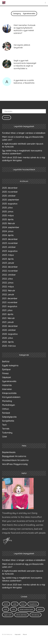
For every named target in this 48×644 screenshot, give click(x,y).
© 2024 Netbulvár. (7, 634)
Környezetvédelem (11, 397)
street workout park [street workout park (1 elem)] (26, 609)
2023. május (8, 255)
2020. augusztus (10, 334)
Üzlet (5, 437)
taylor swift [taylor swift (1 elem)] (8, 615)
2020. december (10, 326)
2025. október (9, 196)
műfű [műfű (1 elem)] (6, 609)
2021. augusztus (10, 306)
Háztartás (7, 385)
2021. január (8, 322)
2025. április (8, 219)
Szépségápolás (9, 417)
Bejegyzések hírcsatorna (14, 456)
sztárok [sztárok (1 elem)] (40, 609)
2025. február (9, 223)
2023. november (10, 243)
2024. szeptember (11, 227)
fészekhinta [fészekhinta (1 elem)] (33, 604)
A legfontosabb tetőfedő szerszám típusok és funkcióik (23, 145)
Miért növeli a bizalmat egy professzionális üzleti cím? (23, 138)
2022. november (10, 271)
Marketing (7, 401)
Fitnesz (5, 373)
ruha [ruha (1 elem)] (13, 609)
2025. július (7, 208)
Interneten (7, 389)
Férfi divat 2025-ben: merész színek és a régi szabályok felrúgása (24, 159)
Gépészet (7, 377)
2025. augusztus (10, 204)
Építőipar (6, 369)
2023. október (9, 247)
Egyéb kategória (10, 365)
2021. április (8, 314)
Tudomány (7, 433)
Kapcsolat (18, 634)
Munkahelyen (9, 405)
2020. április (8, 342)
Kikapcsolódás (9, 393)
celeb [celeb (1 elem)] (15, 604)
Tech (4, 425)
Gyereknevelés (9, 381)
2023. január (8, 263)
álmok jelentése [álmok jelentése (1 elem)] (21, 615)
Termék (6, 429)
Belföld (6, 362)
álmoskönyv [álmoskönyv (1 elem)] (36, 615)
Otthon (6, 409)
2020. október (9, 330)
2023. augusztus (10, 251)
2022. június (8, 283)
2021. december (10, 298)
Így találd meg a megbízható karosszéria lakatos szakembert (22, 152)
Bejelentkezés (9, 452)
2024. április (8, 235)
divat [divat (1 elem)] (23, 604)
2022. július (7, 279)
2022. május (8, 287)
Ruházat (6, 413)
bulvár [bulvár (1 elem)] (6, 604)
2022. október (9, 275)
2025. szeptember (11, 200)
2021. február (8, 318)
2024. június (8, 231)
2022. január (8, 294)
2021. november (10, 302)
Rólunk (25, 634)
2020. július (7, 338)
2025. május (8, 215)
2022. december (10, 267)
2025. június (8, 211)
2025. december (10, 188)
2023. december (10, 239)
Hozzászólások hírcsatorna (15, 460)
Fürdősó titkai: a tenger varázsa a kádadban (24, 133)
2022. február (9, 291)
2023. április (8, 259)
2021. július (7, 310)
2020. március (9, 346)
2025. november (10, 192)
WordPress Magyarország (15, 464)
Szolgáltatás (8, 421)
